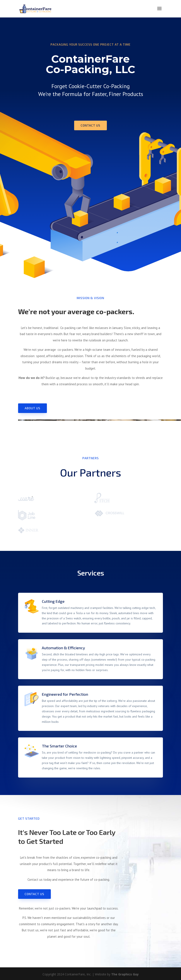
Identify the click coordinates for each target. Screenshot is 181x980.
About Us (32, 408)
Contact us (90, 125)
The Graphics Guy (125, 974)
